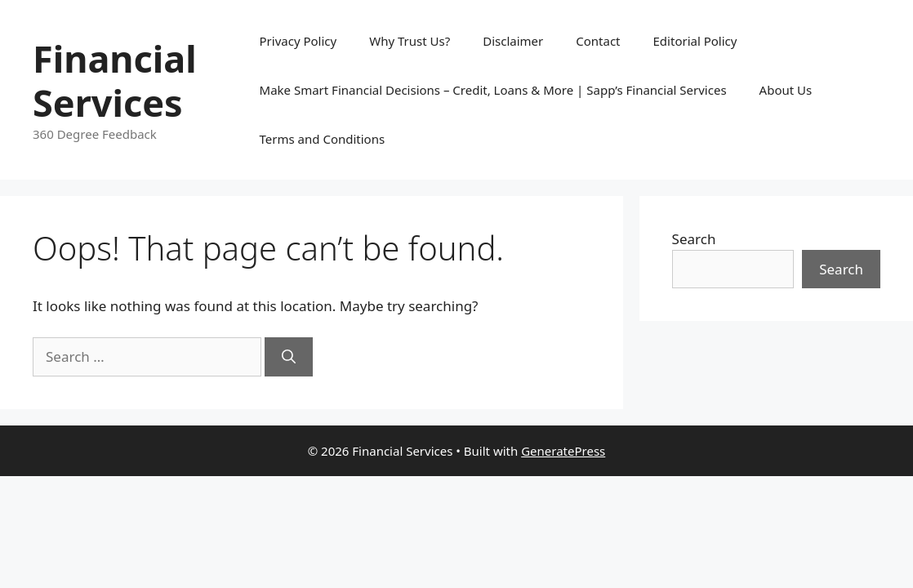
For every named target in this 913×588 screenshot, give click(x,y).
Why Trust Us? (410, 41)
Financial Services (115, 80)
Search (694, 239)
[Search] (289, 357)
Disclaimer (513, 41)
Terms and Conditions (323, 139)
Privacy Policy (298, 41)
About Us (786, 90)
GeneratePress (563, 451)
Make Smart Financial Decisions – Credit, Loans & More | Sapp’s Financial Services (493, 90)
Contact (598, 41)
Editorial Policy (695, 41)
